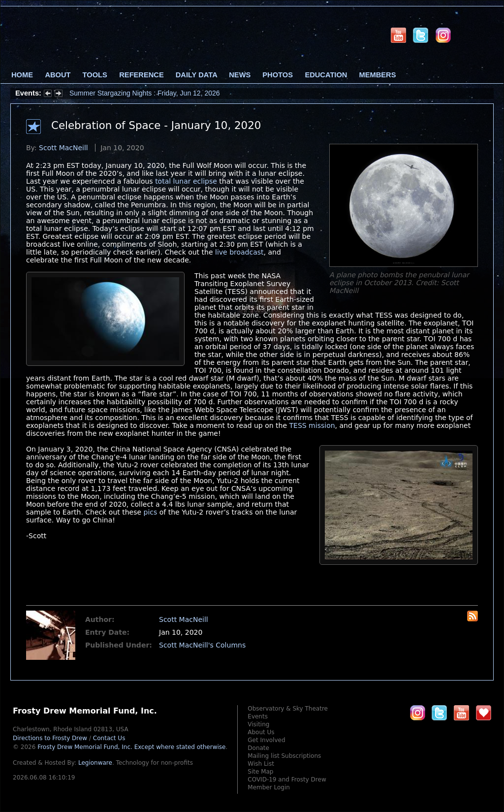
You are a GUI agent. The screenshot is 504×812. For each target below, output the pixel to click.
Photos (278, 75)
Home (22, 75)
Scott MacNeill (63, 148)
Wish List (261, 764)
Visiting (258, 724)
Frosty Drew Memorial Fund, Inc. (131, 747)
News (240, 75)
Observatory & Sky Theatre (288, 709)
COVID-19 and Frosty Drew (287, 780)
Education (326, 75)
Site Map (260, 772)
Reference (141, 75)
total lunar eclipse (186, 181)
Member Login (269, 787)
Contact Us (109, 738)
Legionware (95, 763)
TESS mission (312, 425)
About (58, 75)
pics (151, 512)
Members (378, 75)
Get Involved (266, 740)
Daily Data (196, 75)
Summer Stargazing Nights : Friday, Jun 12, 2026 (145, 93)
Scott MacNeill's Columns (202, 645)
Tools (95, 75)
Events (258, 716)
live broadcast (239, 252)
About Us (261, 732)
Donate (258, 748)
